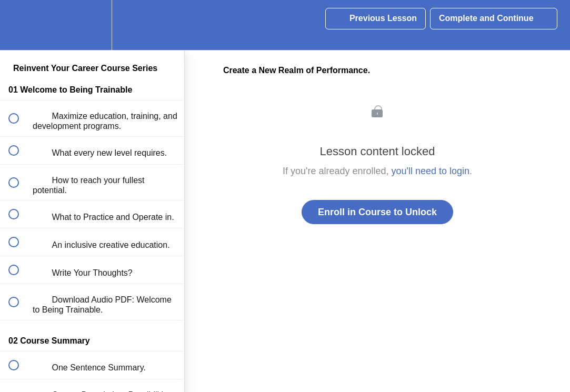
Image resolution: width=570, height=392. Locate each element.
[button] (19, 25)
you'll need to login (431, 171)
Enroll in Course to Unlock (377, 212)
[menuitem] (92, 25)
